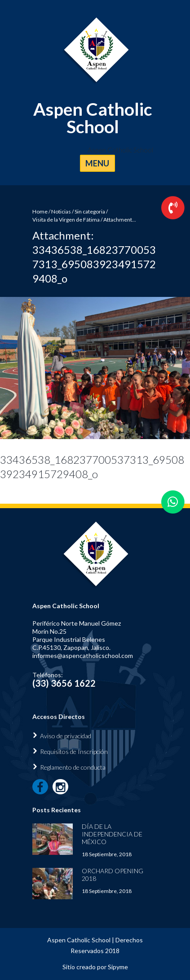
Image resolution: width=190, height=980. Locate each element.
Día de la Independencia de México (112, 834)
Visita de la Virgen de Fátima (66, 220)
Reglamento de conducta (73, 767)
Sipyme (118, 967)
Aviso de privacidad (66, 736)
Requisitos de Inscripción (74, 751)
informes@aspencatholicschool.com (83, 656)
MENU (97, 163)
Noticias (61, 211)
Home (40, 211)
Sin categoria (90, 211)
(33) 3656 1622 (64, 683)
